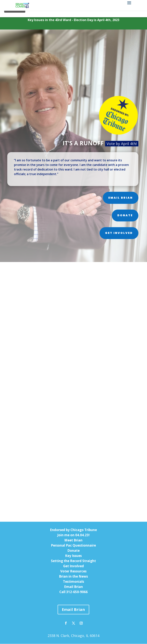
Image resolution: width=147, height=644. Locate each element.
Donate (125, 215)
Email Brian (121, 198)
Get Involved (119, 233)
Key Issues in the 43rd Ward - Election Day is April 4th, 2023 (73, 20)
